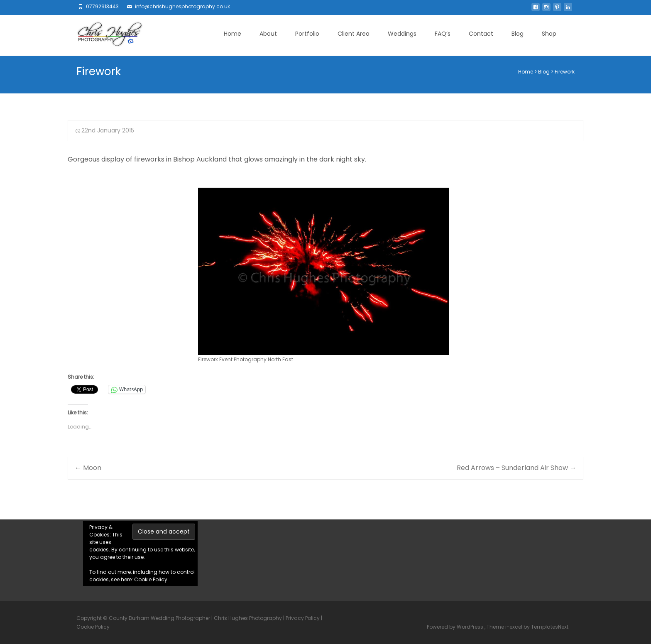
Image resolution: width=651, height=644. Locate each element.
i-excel (514, 627)
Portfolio (307, 34)
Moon (88, 468)
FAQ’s (443, 34)
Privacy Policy (303, 618)
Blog (518, 34)
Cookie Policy (151, 579)
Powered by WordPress (456, 627)
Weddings (402, 34)
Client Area (354, 34)
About (268, 34)
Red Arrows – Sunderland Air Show (516, 468)
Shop (549, 34)
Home (232, 34)
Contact (481, 34)
